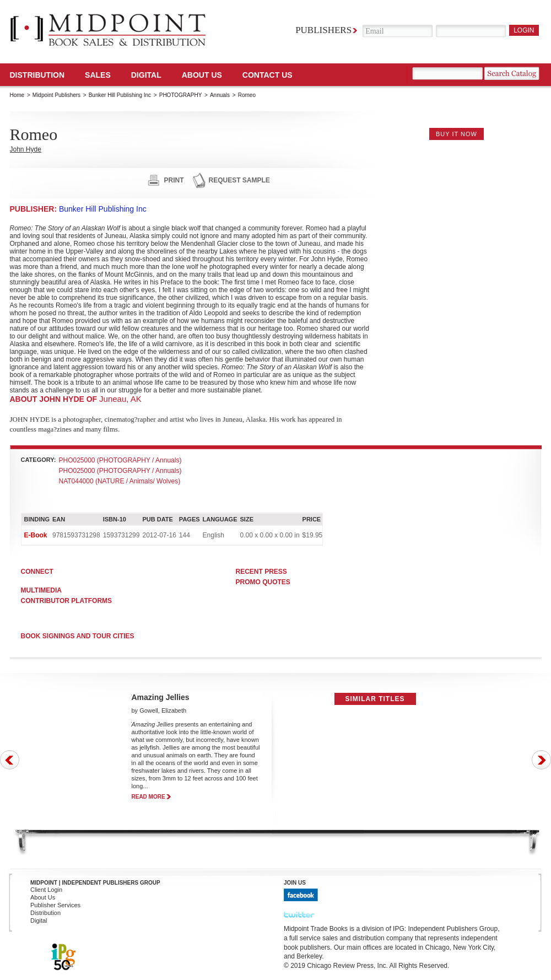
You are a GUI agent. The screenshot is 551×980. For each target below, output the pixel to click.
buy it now (457, 134)
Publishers (323, 30)
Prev (10, 760)
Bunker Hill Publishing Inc (120, 95)
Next (541, 760)
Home (17, 95)
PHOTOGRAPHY (181, 95)
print (174, 180)
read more (148, 797)
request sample (239, 180)
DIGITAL (146, 75)
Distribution (37, 75)
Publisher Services (55, 905)
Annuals (220, 95)
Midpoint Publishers (56, 95)
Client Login (46, 890)
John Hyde (26, 149)
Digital (39, 920)
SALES (98, 75)
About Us (202, 75)
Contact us (268, 75)
